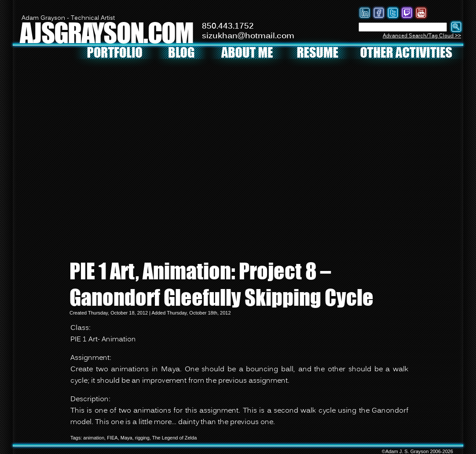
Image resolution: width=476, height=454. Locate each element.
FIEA (112, 438)
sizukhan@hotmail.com (248, 36)
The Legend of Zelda (175, 438)
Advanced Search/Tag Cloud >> (422, 36)
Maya (126, 438)
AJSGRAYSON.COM (106, 32)
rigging (142, 438)
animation (94, 438)
